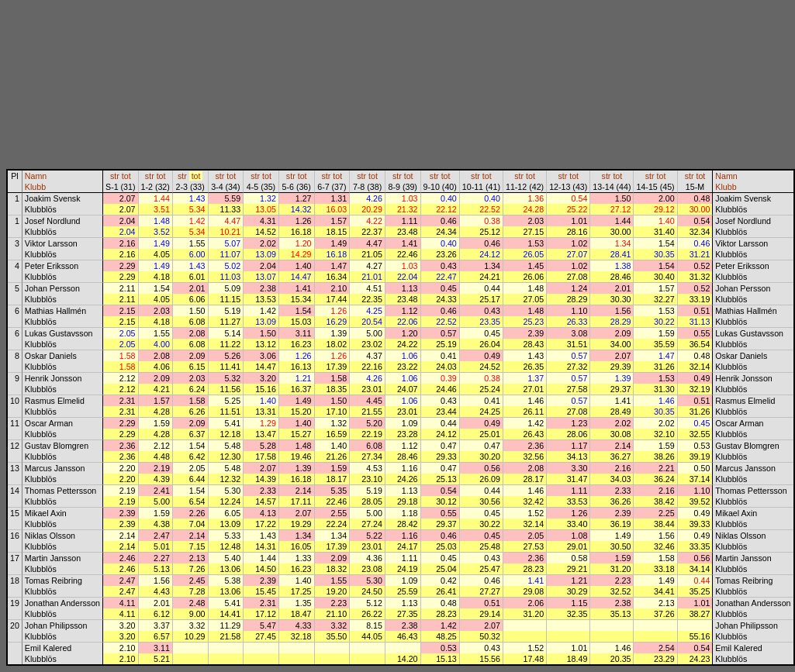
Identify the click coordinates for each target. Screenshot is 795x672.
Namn (36, 176)
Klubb (35, 187)
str (115, 176)
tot (126, 176)
